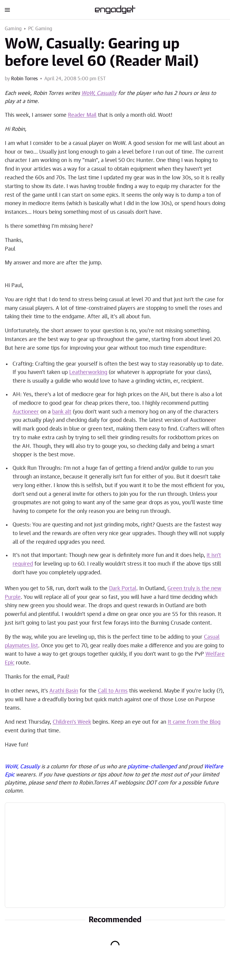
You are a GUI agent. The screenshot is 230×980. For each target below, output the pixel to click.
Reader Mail (82, 115)
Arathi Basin (64, 691)
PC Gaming (40, 29)
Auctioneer (26, 412)
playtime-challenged (152, 767)
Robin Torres (24, 79)
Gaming (13, 29)
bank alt (62, 412)
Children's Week (72, 722)
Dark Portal (123, 589)
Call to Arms (113, 691)
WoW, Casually (99, 93)
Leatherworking (88, 372)
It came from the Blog (194, 722)
